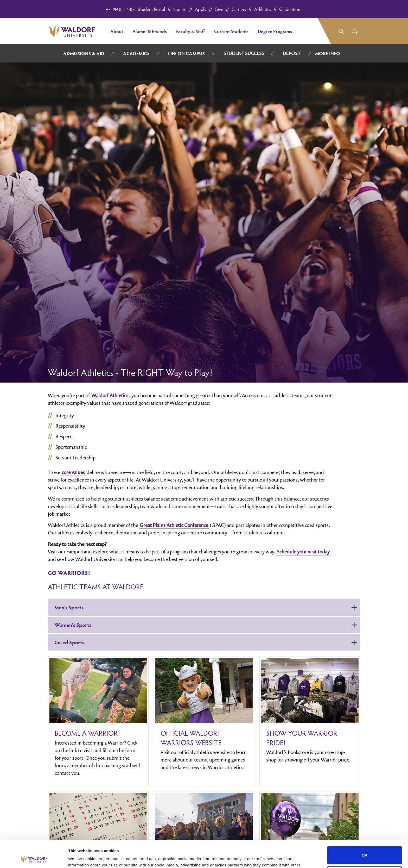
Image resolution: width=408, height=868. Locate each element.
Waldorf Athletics (110, 395)
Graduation (290, 9)
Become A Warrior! (87, 733)
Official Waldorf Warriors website (191, 738)
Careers (239, 9)
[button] (341, 31)
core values (73, 472)
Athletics (263, 9)
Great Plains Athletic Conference (174, 525)
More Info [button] (328, 53)
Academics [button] (136, 53)
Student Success (244, 53)
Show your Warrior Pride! (302, 738)
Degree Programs (275, 31)
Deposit (292, 53)
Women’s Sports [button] (206, 625)
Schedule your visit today (303, 552)
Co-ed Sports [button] (206, 642)
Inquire (180, 9)
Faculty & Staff (190, 31)
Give (219, 9)
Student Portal (152, 9)
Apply (201, 9)
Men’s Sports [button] (206, 607)
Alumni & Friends (150, 31)
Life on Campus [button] (186, 53)
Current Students (231, 31)
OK (365, 827)
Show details (80, 858)
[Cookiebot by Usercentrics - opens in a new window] (34, 858)
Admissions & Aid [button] (84, 53)
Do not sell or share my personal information (365, 847)
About (117, 31)
